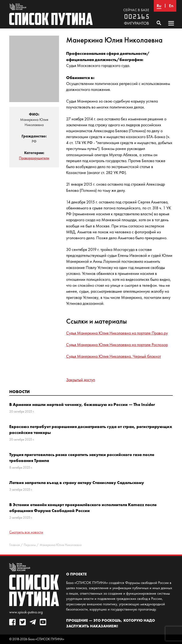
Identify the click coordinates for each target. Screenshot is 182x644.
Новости (19, 392)
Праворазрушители (34, 158)
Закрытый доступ (81, 380)
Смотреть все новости (26, 532)
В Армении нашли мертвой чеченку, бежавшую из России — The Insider (82, 404)
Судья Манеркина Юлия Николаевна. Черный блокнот (114, 356)
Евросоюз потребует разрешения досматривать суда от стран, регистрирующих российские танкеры (91, 429)
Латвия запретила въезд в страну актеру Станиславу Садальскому (77, 482)
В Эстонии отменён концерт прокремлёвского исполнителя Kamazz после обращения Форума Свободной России (83, 508)
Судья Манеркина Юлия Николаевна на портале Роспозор (117, 345)
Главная (15, 545)
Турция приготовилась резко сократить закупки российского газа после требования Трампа (82, 457)
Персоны (30, 545)
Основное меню (171, 28)
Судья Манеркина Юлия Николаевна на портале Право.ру (117, 333)
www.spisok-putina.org (26, 612)
